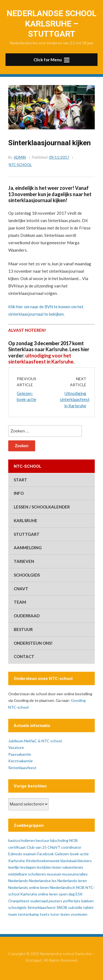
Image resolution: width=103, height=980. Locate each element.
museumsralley (75, 874)
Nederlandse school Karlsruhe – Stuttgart (51, 24)
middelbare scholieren (27, 874)
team (20, 602)
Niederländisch (62, 887)
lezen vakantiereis (68, 867)
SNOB (62, 907)
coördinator (71, 847)
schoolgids (27, 575)
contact (24, 656)
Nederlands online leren (29, 887)
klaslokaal (69, 861)
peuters (55, 901)
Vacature (16, 747)
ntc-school (20, 165)
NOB (80, 887)
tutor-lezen (60, 914)
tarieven (24, 561)
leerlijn (14, 867)
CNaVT (21, 589)
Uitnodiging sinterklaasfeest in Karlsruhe (75, 399)
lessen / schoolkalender (42, 507)
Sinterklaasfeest (22, 768)
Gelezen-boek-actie (72, 854)
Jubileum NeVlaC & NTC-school (35, 741)
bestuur (23, 629)
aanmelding (28, 548)
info (19, 493)
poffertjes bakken (78, 901)
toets (45, 914)
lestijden (44, 867)
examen (30, 854)
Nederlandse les (43, 881)
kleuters (85, 861)
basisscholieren (22, 840)
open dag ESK (71, 894)
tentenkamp (28, 914)
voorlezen (79, 914)
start (20, 480)
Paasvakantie (20, 754)
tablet (88, 907)
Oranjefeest (19, 901)
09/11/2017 (59, 157)
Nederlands (18, 881)
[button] (51, 60)
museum (54, 874)
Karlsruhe (26, 520)
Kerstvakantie (20, 761)
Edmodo (15, 854)
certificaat (17, 847)
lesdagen (28, 867)
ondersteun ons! (33, 643)
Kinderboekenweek (43, 861)
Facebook (46, 854)
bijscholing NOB (64, 840)
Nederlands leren (72, 881)
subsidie (75, 907)
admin (20, 157)
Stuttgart (27, 534)
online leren (48, 894)
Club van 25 (37, 847)
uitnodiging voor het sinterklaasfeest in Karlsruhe (41, 359)
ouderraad (27, 616)
